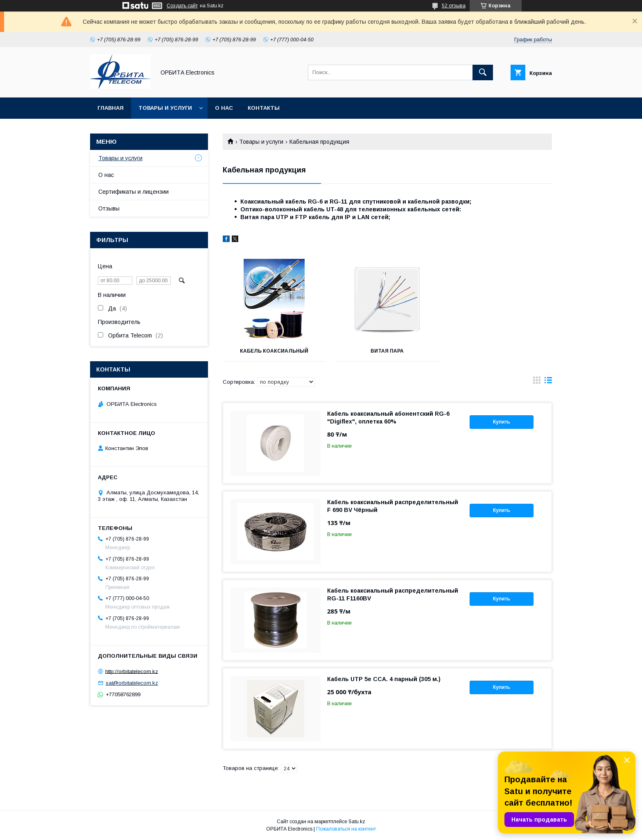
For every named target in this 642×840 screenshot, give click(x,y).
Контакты (264, 108)
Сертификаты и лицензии (133, 192)
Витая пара (387, 351)
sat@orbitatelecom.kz (132, 683)
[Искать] (483, 72)
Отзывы (109, 208)
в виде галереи (537, 382)
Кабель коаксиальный (274, 351)
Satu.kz (357, 822)
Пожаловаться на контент (346, 829)
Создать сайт (182, 6)
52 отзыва (454, 6)
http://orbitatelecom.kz (132, 671)
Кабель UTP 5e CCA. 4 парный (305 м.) (384, 679)
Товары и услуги (165, 108)
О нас (224, 108)
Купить (502, 422)
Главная (111, 108)
